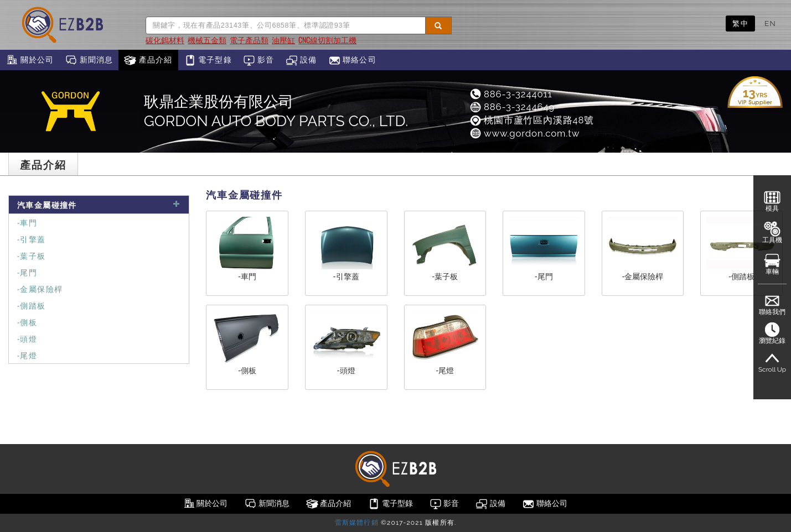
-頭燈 (27, 338)
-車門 (27, 222)
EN (770, 23)
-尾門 (27, 272)
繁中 (740, 23)
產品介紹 (148, 60)
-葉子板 (32, 255)
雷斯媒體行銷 (357, 523)
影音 (259, 60)
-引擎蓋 (32, 239)
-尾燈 (27, 355)
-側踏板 (32, 305)
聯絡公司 (352, 60)
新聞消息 (89, 60)
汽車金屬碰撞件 (99, 204)
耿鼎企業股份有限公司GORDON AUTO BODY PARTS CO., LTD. (276, 111)
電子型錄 (208, 60)
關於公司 (30, 60)
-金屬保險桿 (40, 288)
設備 (301, 60)
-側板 (27, 322)
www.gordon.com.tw (524, 133)
